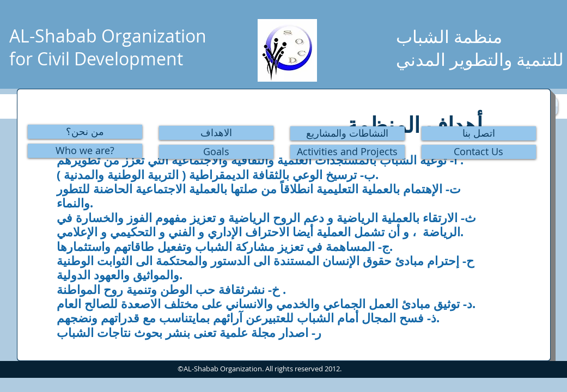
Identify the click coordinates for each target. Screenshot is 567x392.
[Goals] (216, 152)
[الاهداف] (216, 133)
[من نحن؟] (85, 132)
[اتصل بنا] (479, 133)
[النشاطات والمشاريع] (347, 133)
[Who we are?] (85, 151)
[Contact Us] (479, 152)
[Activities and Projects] (347, 152)
